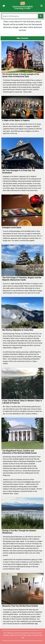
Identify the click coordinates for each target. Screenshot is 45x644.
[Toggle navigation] (42, 6)
